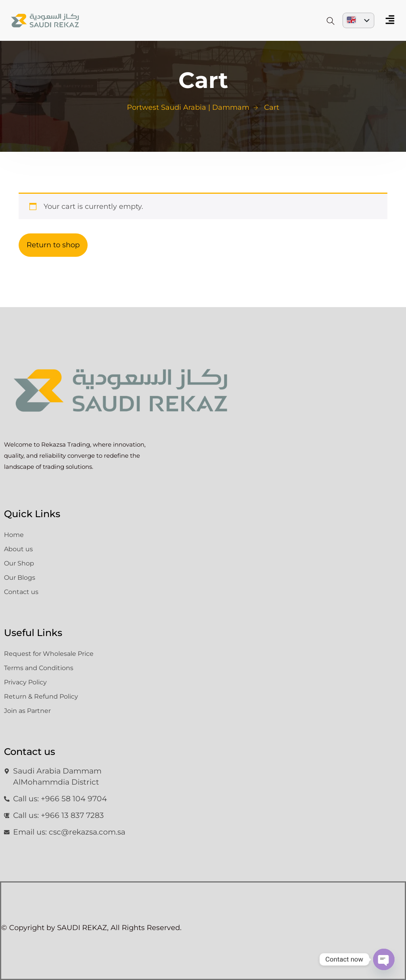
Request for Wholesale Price (49, 654)
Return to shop (53, 245)
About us (18, 549)
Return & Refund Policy (41, 696)
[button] (390, 20)
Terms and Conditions (39, 668)
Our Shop (19, 563)
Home (14, 535)
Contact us (21, 592)
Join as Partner (27, 711)
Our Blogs (20, 578)
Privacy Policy (25, 682)
